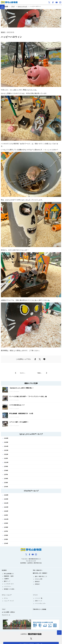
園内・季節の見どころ (41, 576)
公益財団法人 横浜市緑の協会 (31, 634)
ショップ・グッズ (9, 601)
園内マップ (7, 581)
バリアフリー (8, 586)
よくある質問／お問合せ (8, 612)
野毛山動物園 (31, 550)
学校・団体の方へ (38, 570)
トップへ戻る (59, 633)
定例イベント (39, 601)
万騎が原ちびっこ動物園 (39, 609)
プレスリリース (6, 615)
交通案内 (6, 579)
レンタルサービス (9, 584)
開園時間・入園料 (9, 576)
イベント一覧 (39, 598)
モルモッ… (23, 373)
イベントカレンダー (40, 603)
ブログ (4, 609)
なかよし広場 (39, 579)
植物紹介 (37, 584)
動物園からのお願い (9, 589)
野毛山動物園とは (9, 574)
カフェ (6, 598)
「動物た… (39, 373)
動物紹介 (37, 582)
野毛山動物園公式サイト (9, 2)
